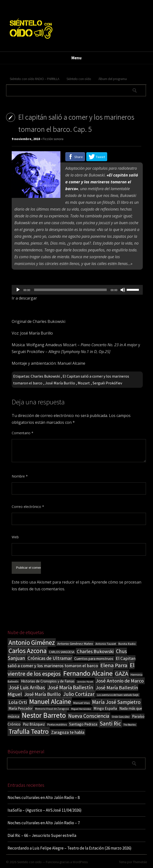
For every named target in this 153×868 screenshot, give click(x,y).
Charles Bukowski (45, 376)
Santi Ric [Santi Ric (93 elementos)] (110, 723)
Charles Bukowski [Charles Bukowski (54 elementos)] (95, 651)
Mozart (84, 383)
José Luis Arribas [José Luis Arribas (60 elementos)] (27, 687)
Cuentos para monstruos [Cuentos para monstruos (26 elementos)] (94, 659)
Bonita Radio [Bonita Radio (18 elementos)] (127, 644)
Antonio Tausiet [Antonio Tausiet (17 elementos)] (106, 644)
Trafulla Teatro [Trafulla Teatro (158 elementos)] (29, 731)
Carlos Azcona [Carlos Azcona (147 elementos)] (28, 651)
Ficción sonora (53, 139)
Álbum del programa (113, 79)
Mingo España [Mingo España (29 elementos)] (105, 708)
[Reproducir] (18, 290)
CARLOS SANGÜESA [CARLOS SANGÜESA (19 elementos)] (62, 652)
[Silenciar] (123, 290)
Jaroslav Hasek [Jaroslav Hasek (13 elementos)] (85, 682)
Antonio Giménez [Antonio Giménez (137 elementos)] (32, 642)
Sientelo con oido (29, 862)
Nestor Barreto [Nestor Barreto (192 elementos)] (44, 715)
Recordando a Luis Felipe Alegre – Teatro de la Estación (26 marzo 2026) (70, 848)
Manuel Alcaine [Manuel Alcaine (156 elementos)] (50, 702)
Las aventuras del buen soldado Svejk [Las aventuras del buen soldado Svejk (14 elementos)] (118, 695)
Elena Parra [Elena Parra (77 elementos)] (114, 665)
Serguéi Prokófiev (107, 383)
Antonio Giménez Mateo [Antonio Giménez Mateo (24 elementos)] (75, 643)
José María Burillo (60, 383)
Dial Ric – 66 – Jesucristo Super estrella (42, 835)
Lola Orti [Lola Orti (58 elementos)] (18, 702)
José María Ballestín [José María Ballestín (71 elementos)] (70, 687)
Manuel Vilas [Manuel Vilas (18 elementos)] (81, 703)
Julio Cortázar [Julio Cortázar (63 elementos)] (79, 694)
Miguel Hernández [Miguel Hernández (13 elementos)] (81, 709)
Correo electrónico (28, 507)
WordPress (80, 862)
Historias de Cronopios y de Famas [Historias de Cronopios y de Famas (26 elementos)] (48, 681)
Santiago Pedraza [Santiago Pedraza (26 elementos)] (83, 724)
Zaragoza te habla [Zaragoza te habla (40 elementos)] (68, 732)
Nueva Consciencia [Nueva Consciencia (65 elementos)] (89, 716)
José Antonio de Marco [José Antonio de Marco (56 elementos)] (120, 681)
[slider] (70, 290)
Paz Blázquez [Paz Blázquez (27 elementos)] (34, 724)
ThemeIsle (140, 862)
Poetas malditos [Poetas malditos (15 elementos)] (57, 725)
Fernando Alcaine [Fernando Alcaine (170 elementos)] (88, 673)
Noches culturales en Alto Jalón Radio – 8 (44, 797)
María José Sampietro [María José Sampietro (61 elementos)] (116, 702)
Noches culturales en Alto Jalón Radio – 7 (44, 823)
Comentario (23, 433)
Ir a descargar (24, 298)
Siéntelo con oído (79, 79)
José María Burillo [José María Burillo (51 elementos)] (43, 694)
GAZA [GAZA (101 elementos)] (122, 674)
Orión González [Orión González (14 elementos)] (121, 717)
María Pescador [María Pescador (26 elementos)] (21, 708)
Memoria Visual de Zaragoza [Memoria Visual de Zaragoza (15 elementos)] (52, 709)
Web (15, 537)
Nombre (20, 476)
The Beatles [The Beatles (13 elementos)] (130, 725)
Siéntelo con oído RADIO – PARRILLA (34, 79)
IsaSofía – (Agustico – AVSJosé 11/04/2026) (45, 810)
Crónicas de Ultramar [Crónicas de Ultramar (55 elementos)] (50, 658)
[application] (77, 290)
